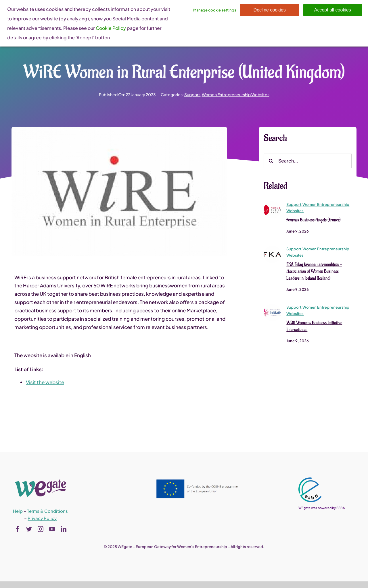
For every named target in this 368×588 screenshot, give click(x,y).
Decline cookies (270, 10)
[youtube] (52, 529)
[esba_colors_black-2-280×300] (310, 480)
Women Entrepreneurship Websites (236, 94)
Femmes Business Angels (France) (314, 220)
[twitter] (29, 529)
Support (192, 94)
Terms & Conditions (47, 511)
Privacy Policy (42, 518)
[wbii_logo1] (272, 306)
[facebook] (18, 529)
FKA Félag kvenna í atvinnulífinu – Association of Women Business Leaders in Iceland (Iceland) (314, 272)
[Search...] (308, 161)
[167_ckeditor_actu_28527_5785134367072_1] (272, 204)
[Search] (271, 161)
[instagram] (41, 529)
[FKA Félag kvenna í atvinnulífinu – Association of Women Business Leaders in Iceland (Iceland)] (272, 248)
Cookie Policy (111, 28)
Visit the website (45, 382)
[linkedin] (64, 529)
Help (18, 511)
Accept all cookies (333, 10)
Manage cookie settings (215, 10)
